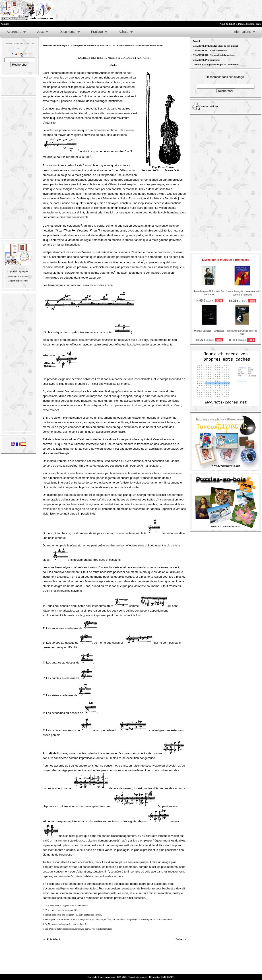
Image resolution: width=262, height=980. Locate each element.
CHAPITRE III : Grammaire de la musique (214, 55)
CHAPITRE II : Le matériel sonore (210, 51)
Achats (123, 32)
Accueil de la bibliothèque (55, 45)
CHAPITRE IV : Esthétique (206, 60)
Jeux (40, 32)
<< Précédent (51, 939)
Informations (242, 32)
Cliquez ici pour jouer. (18, 281)
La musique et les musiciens (83, 45)
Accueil (196, 41)
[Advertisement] (207, 10)
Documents (67, 32)
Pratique (97, 32)
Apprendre (14, 32)
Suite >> (181, 939)
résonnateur (170, 449)
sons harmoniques (104, 929)
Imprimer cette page (210, 106)
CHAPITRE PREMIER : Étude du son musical (215, 46)
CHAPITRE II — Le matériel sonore (116, 45)
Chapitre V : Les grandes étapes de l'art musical (216, 65)
